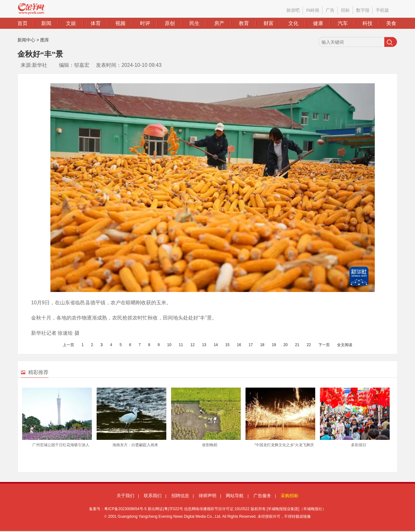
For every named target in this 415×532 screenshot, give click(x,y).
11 (181, 345)
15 (227, 345)
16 (239, 345)
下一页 (324, 345)
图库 (45, 40)
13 (204, 345)
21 (297, 345)
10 (169, 345)
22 (309, 345)
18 (262, 345)
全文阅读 (345, 345)
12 (192, 345)
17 (250, 345)
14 (216, 345)
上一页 (68, 345)
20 (286, 345)
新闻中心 (26, 40)
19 (274, 345)
